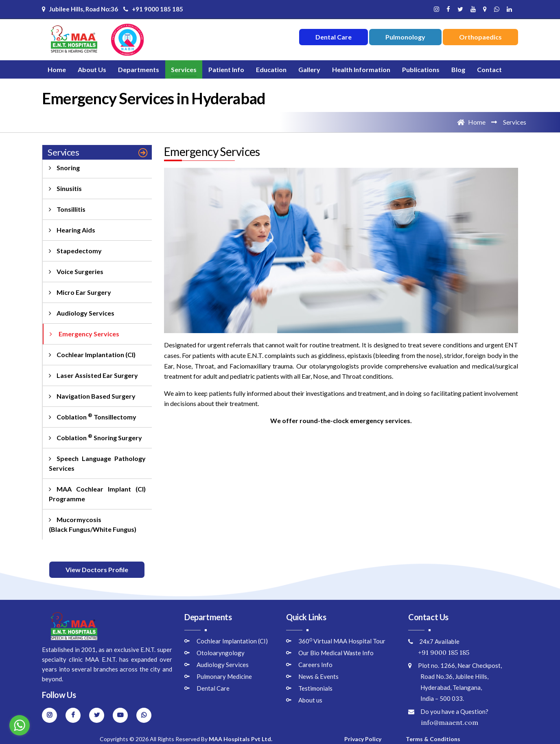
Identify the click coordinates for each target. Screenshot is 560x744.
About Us (92, 69)
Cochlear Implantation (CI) (92, 354)
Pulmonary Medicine (224, 676)
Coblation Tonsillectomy (93, 416)
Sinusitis (65, 188)
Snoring (64, 168)
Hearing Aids (72, 230)
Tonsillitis (67, 209)
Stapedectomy (75, 251)
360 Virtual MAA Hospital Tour (342, 641)
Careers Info (315, 665)
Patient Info (226, 69)
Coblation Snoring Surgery (95, 437)
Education (271, 69)
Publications (421, 69)
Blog (458, 69)
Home (57, 69)
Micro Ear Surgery (80, 292)
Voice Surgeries (76, 271)
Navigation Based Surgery (92, 396)
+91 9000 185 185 (153, 9)
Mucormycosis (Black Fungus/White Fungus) (93, 524)
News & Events (318, 676)
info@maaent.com (443, 722)
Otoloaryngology (221, 653)
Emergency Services (84, 334)
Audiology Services (82, 313)
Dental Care (213, 688)
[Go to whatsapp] (20, 725)
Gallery (309, 69)
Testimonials (315, 688)
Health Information (361, 69)
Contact (489, 69)
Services (184, 69)
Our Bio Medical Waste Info (336, 653)
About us (310, 700)
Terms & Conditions (433, 739)
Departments (139, 69)
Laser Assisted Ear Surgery (93, 375)
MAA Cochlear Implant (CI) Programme (97, 494)
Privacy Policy (363, 739)
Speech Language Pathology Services (97, 463)
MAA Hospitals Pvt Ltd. (241, 739)
